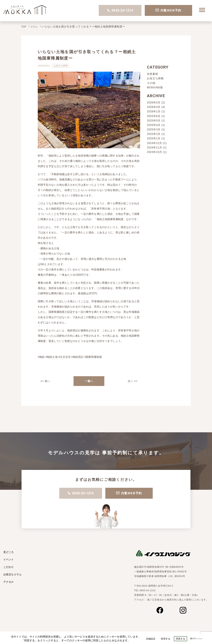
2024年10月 (155, 152)
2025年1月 (154, 138)
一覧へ (89, 381)
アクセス (9, 582)
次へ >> (133, 381)
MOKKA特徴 (155, 87)
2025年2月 (154, 134)
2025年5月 (154, 121)
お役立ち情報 (155, 78)
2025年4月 (154, 125)
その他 (151, 83)
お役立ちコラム (12, 574)
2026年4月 (154, 107)
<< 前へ (45, 381)
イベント (9, 560)
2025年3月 (154, 130)
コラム (34, 27)
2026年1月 (154, 111)
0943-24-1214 (120, 10)
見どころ (9, 552)
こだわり (9, 567)
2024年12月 (155, 143)
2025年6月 (154, 116)
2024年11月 (155, 148)
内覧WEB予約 (169, 10)
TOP (24, 27)
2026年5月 (154, 103)
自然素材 (152, 74)
